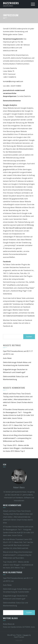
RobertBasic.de (9, 624)
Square (26, 635)
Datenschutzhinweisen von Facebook (20, 316)
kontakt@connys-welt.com (13, 81)
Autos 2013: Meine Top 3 (15, 451)
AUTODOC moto (29, 627)
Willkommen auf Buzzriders (14, 441)
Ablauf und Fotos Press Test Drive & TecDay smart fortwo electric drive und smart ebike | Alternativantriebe (18, 397)
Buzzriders (11, 3)
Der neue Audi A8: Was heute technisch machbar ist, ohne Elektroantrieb (18, 428)
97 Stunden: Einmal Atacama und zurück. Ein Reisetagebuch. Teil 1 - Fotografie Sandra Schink (18, 412)
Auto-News (7, 358)
